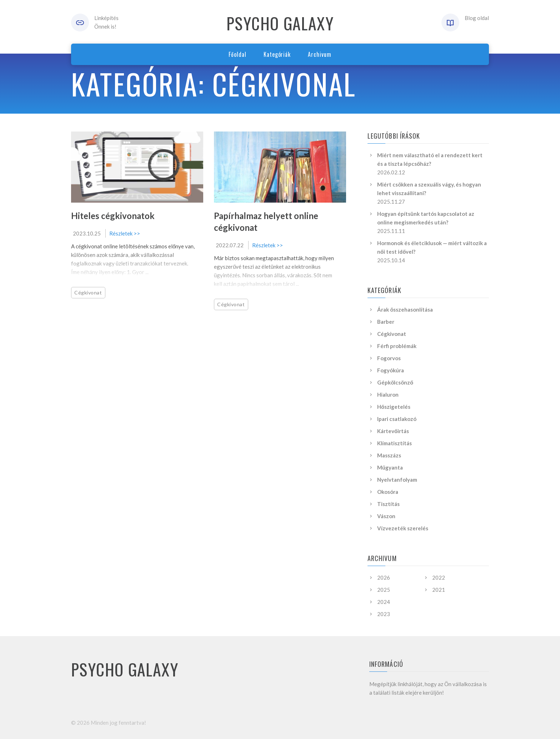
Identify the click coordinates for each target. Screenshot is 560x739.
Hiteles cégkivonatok (113, 216)
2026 (384, 577)
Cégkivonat (88, 292)
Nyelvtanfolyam (397, 480)
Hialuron (388, 395)
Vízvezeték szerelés (403, 528)
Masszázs (389, 455)
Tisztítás (388, 504)
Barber (386, 322)
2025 (384, 590)
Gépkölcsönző (395, 382)
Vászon (386, 516)
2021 (439, 590)
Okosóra (388, 492)
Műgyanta (390, 467)
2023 (384, 614)
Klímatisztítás (394, 443)
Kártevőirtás (393, 431)
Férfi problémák (397, 346)
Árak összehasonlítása (405, 309)
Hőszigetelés (394, 407)
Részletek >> (125, 233)
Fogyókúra (391, 370)
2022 (439, 577)
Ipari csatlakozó (397, 419)
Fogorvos (389, 358)
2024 (384, 602)
